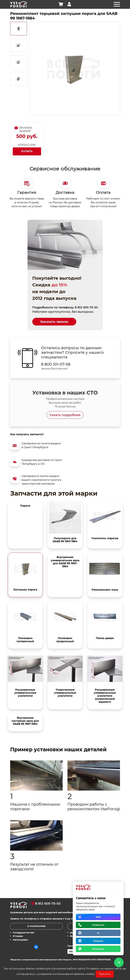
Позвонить (98, 925)
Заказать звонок (54, 322)
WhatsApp (98, 949)
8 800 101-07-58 (56, 364)
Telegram (98, 941)
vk (98, 933)
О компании (36, 926)
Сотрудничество (23, 932)
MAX (98, 917)
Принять (105, 974)
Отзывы (18, 936)
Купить (27, 151)
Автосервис (20, 940)
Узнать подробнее (65, 415)
